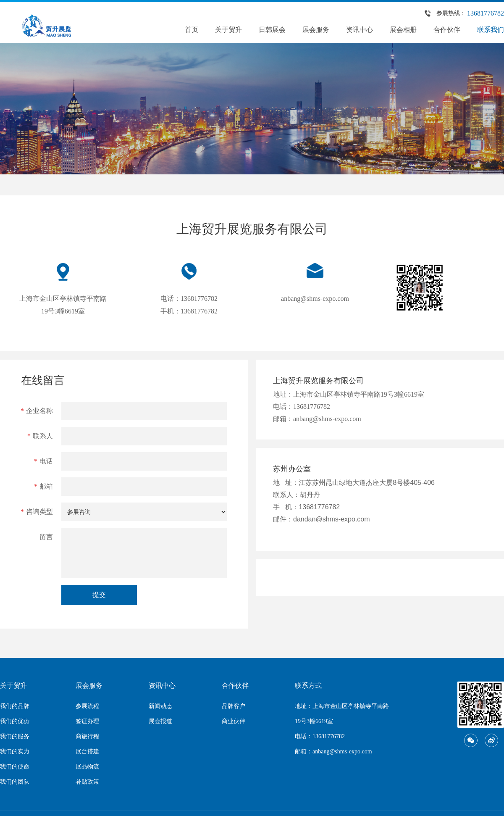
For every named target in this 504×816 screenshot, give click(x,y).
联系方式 (308, 686)
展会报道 (160, 721)
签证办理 (87, 721)
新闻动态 (160, 706)
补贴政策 (87, 782)
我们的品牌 (15, 706)
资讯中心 (360, 30)
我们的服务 (15, 736)
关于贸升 (228, 30)
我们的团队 (15, 782)
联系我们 (491, 30)
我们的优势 (15, 721)
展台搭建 (87, 752)
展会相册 (403, 30)
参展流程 (87, 706)
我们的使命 (15, 767)
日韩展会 (272, 30)
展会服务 (316, 30)
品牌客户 (234, 706)
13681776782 (486, 13)
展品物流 (87, 767)
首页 (192, 30)
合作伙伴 (447, 30)
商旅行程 (87, 736)
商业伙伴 (234, 721)
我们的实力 (15, 752)
